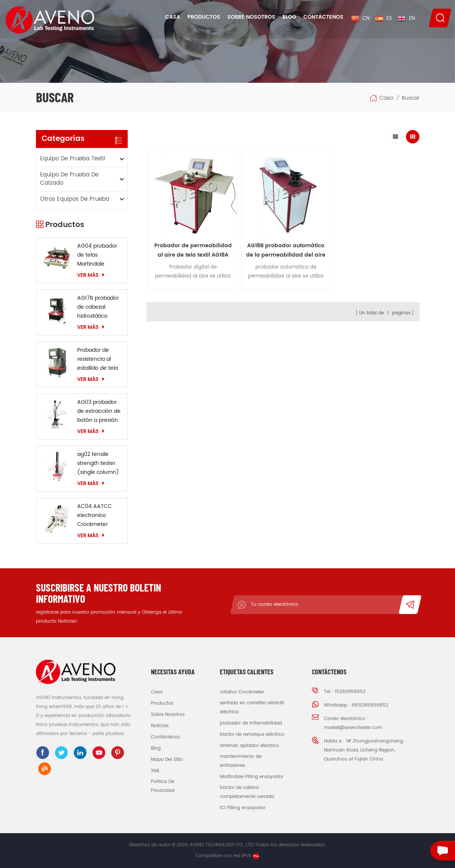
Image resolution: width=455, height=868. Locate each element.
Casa (173, 17)
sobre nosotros (168, 715)
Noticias (160, 726)
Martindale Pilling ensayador (252, 777)
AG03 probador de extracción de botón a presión (99, 411)
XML (155, 771)
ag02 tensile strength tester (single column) (98, 463)
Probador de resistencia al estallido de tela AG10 (98, 359)
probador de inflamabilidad (251, 723)
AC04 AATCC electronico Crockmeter (95, 515)
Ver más (91, 275)
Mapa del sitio (167, 760)
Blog (289, 17)
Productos (204, 17)
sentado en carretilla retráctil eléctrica (252, 707)
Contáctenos (323, 17)
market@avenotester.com (353, 728)
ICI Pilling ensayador (243, 808)
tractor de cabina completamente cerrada (247, 792)
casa (157, 692)
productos (162, 703)
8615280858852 (370, 705)
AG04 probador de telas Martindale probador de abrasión (97, 255)
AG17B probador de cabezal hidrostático (98, 307)
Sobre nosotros (251, 17)
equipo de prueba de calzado (69, 179)
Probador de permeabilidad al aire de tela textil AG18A (174, 213)
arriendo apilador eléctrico (249, 746)
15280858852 (350, 692)
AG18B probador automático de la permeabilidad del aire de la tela (228, 213)
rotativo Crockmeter (242, 692)
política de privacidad (163, 786)
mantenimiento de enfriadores (241, 761)
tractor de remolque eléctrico (252, 734)
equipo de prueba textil (73, 159)
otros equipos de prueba (75, 199)
